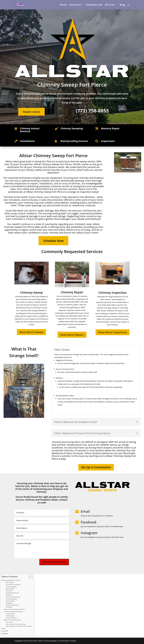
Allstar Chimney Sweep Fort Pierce (14, 609)
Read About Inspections (113, 332)
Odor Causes (9, 622)
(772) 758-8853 (10, 583)
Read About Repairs (72, 335)
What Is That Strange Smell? (12, 620)
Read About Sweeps (32, 332)
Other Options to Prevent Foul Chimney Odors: (19, 626)
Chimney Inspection (11, 618)
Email (85, 511)
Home (63, 5)
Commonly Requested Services (13, 612)
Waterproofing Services (12, 593)
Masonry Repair (10, 589)
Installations (9, 591)
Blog (122, 5)
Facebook (5, 631)
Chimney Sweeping (11, 587)
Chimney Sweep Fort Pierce (11, 580)
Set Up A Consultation (96, 467)
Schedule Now (53, 241)
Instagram (5, 633)
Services (110, 5)
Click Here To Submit (54, 562)
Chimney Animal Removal (30, 130)
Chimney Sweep (10, 614)
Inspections (9, 595)
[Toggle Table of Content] (29, 577)
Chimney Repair (10, 616)
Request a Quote (32, 112)
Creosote (65, 369)
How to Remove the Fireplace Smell (16, 624)
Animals (59, 396)
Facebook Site (94, 5)
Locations (75, 5)
